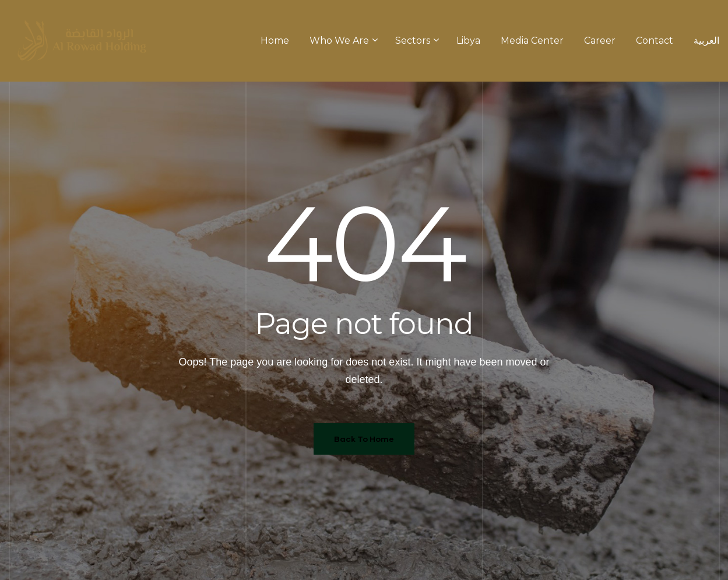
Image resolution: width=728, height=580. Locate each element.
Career (600, 41)
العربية (706, 41)
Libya (468, 41)
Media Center (532, 41)
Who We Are (342, 41)
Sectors (416, 41)
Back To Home (364, 439)
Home (275, 41)
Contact (655, 41)
